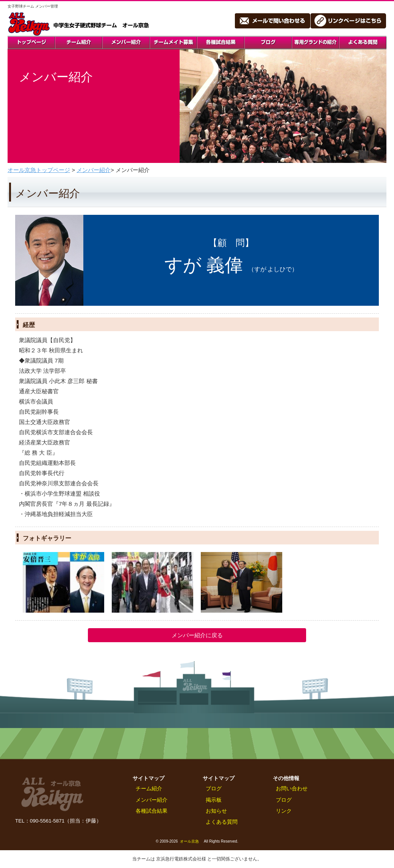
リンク (284, 811)
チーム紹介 (149, 789)
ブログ (214, 789)
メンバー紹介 (94, 170)
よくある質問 (222, 822)
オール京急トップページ (39, 170)
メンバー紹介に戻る (197, 635)
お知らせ (216, 811)
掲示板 (214, 800)
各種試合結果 (152, 811)
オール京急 (189, 841)
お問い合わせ (292, 789)
